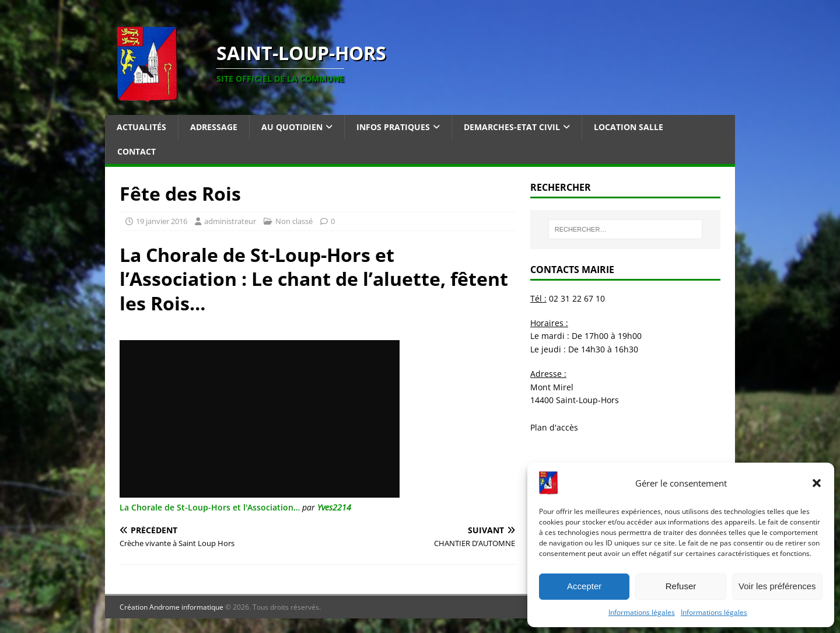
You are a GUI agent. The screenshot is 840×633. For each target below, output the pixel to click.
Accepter (584, 586)
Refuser (681, 586)
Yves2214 (334, 507)
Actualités (141, 127)
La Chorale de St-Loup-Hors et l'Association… (210, 507)
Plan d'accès (554, 427)
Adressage (214, 127)
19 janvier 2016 (162, 221)
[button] (817, 483)
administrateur (230, 221)
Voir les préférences (777, 586)
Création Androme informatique (171, 607)
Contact (136, 151)
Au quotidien (292, 127)
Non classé (294, 221)
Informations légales (642, 612)
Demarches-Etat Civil (512, 127)
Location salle (629, 127)
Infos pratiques (393, 127)
